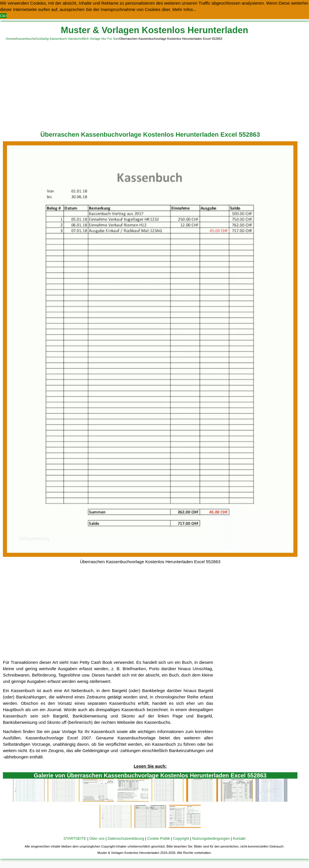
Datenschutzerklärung (126, 838)
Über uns (97, 838)
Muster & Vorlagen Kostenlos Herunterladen (155, 30)
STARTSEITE (75, 838)
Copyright (181, 838)
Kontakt (239, 838)
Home (10, 39)
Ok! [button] (3, 16)
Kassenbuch (25, 39)
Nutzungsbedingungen (211, 838)
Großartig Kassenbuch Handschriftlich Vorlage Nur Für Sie (76, 39)
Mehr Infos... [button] (184, 9)
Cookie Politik (159, 838)
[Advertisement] (154, 85)
